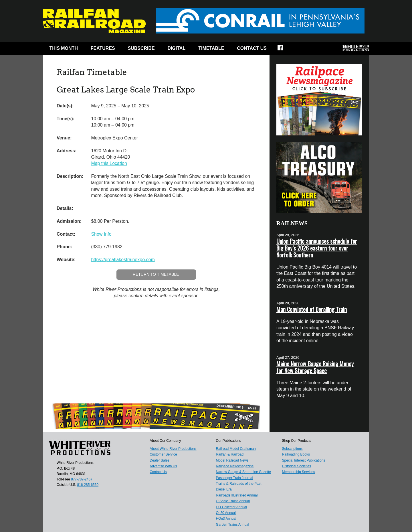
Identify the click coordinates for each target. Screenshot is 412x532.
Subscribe (141, 48)
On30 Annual (226, 513)
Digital (177, 48)
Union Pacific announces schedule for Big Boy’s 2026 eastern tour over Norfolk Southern (317, 248)
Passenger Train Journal (234, 478)
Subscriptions (292, 449)
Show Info (101, 234)
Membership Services (299, 472)
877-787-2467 (82, 479)
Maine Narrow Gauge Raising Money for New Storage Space (315, 367)
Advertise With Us (163, 466)
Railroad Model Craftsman (236, 449)
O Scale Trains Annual (233, 501)
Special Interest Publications (304, 460)
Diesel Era (224, 489)
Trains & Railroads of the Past (238, 484)
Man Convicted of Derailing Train (312, 309)
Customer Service (163, 454)
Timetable (211, 48)
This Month (64, 48)
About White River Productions (173, 449)
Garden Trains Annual (232, 525)
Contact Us (252, 48)
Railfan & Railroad (230, 454)
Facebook (284, 50)
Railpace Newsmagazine (235, 466)
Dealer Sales (160, 460)
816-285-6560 (88, 485)
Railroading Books (296, 454)
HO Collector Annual (231, 507)
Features (103, 48)
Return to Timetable (156, 274)
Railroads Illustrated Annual (237, 495)
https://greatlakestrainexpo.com (123, 260)
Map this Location (109, 163)
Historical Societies (297, 466)
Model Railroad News (232, 460)
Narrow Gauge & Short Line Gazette (243, 472)
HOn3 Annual (226, 519)
